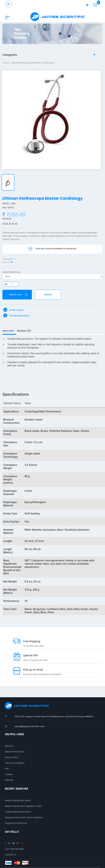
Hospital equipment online (18, 812)
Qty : (6, 284)
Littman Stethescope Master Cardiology (33, 63)
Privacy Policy (12, 757)
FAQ (7, 769)
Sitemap (9, 780)
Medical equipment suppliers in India (23, 806)
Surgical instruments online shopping (24, 817)
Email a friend (13, 310)
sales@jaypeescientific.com (30, 726)
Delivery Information (15, 752)
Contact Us (10, 855)
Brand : (6, 262)
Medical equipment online (18, 800)
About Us (9, 746)
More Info (8, 331)
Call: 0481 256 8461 (14, 849)
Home (6, 63)
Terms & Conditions (15, 763)
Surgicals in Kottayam (16, 823)
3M (11, 262)
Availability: (8, 259)
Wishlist (48, 295)
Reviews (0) (24, 331)
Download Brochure (16, 316)
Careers (9, 774)
